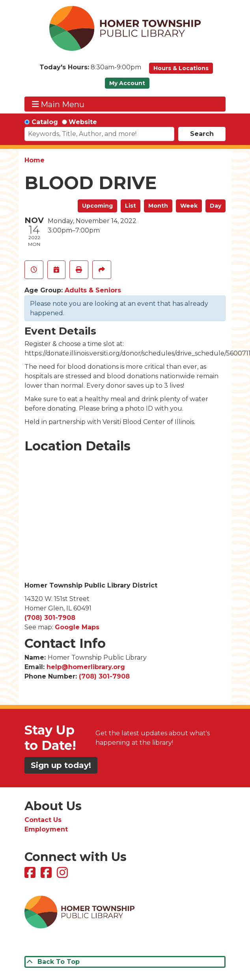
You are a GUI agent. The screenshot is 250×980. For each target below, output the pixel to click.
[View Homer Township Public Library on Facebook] (31, 875)
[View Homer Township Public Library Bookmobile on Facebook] (47, 875)
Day (215, 206)
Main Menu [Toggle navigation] (58, 104)
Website (83, 122)
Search (202, 134)
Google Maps (77, 627)
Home (35, 160)
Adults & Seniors (93, 290)
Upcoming (97, 206)
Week (189, 206)
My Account (127, 83)
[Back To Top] (125, 962)
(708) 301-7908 (50, 618)
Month (158, 206)
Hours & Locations (181, 68)
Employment (46, 829)
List (131, 206)
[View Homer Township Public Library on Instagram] (63, 875)
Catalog (45, 122)
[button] (90, 70)
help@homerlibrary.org (86, 667)
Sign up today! (61, 765)
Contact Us (43, 820)
